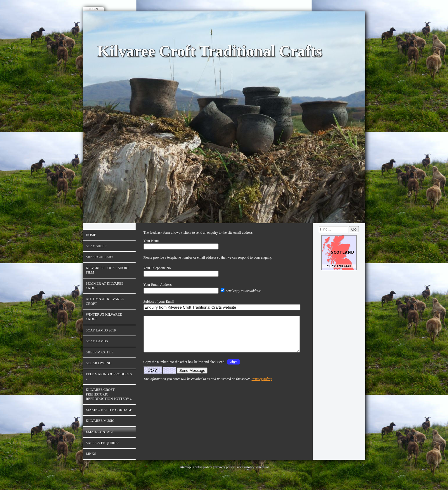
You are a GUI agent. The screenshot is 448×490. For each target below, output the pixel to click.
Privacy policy (262, 386)
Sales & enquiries (103, 443)
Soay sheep (96, 246)
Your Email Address (158, 285)
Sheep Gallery (100, 257)
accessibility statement (253, 467)
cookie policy (202, 467)
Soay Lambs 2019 (101, 330)
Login (93, 9)
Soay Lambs (97, 341)
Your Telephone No (157, 268)
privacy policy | (225, 467)
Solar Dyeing (99, 363)
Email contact (100, 432)
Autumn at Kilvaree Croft (105, 301)
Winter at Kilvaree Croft (104, 317)
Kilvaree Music (100, 421)
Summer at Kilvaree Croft (105, 286)
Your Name (152, 241)
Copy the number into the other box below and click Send (184, 369)
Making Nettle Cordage (109, 410)
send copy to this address (244, 291)
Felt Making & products (109, 376)
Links (91, 454)
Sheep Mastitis (100, 352)
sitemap (185, 467)
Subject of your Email (159, 302)
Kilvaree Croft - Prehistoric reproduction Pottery (109, 394)
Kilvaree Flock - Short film (108, 270)
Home (91, 235)
